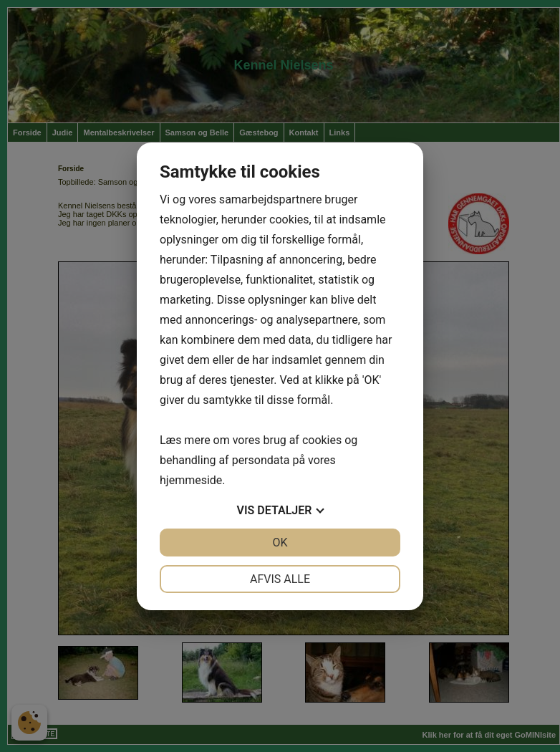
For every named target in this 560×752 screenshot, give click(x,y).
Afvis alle (280, 579)
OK (280, 543)
